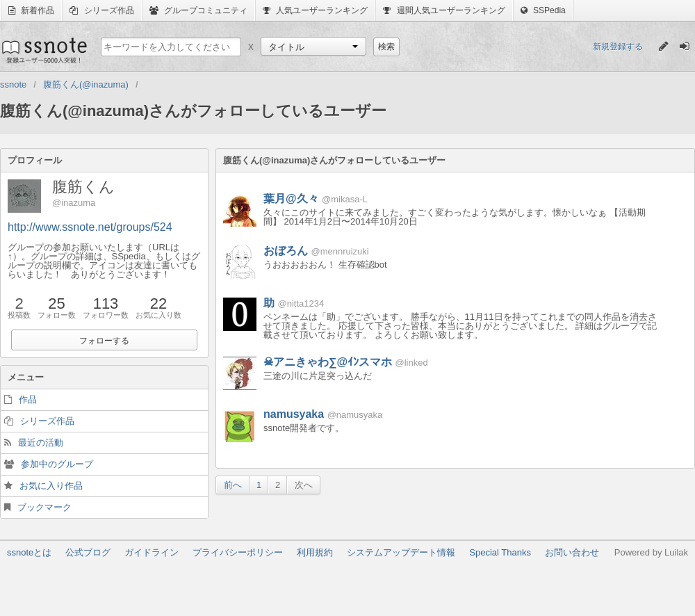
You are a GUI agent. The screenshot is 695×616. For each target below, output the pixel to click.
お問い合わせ (572, 552)
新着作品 (31, 10)
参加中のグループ (57, 464)
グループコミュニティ (198, 10)
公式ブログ (88, 552)
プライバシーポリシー (238, 552)
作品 (28, 399)
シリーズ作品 (101, 10)
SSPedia (543, 10)
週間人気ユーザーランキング (444, 10)
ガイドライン (152, 552)
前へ (233, 485)
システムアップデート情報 (401, 552)
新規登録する (618, 47)
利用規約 (315, 552)
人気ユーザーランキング (315, 10)
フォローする (104, 341)
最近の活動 (41, 443)
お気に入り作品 (51, 486)
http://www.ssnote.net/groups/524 (90, 227)
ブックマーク (44, 507)
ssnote (43, 50)
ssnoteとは (29, 552)
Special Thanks (500, 552)
